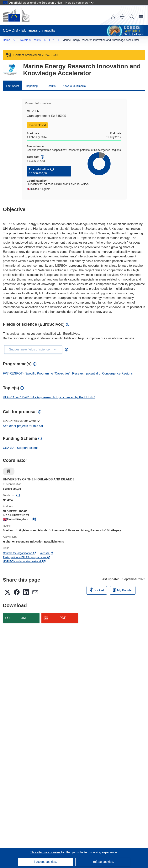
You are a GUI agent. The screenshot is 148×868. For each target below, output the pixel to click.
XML (24, 619)
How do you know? (80, 3)
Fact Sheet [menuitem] (13, 87)
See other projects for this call (23, 427)
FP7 (53, 40)
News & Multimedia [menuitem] (74, 87)
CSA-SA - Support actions (21, 449)
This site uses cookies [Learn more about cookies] (46, 852)
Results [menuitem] (51, 87)
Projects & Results (31, 40)
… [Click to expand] (10, 40)
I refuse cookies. (103, 862)
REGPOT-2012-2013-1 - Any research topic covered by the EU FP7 (49, 398)
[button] (122, 17)
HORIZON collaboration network (24, 562)
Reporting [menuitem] (32, 87)
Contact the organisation (20, 554)
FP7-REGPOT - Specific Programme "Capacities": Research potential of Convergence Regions (68, 374)
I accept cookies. (45, 862)
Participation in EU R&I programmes (27, 558)
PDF (63, 619)
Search (132, 17)
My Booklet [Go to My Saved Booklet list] (123, 591)
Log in (113, 17)
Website (47, 554)
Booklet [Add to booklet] (97, 590)
